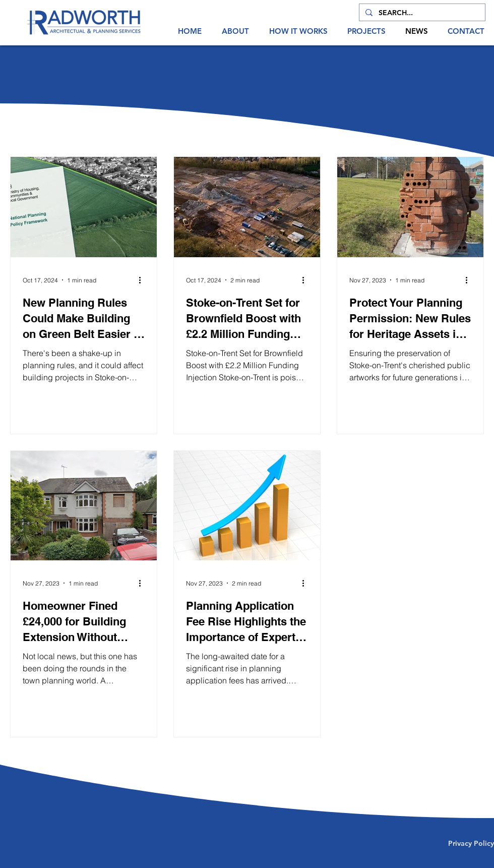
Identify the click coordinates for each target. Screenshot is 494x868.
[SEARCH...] (421, 13)
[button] (235, 31)
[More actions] (143, 280)
